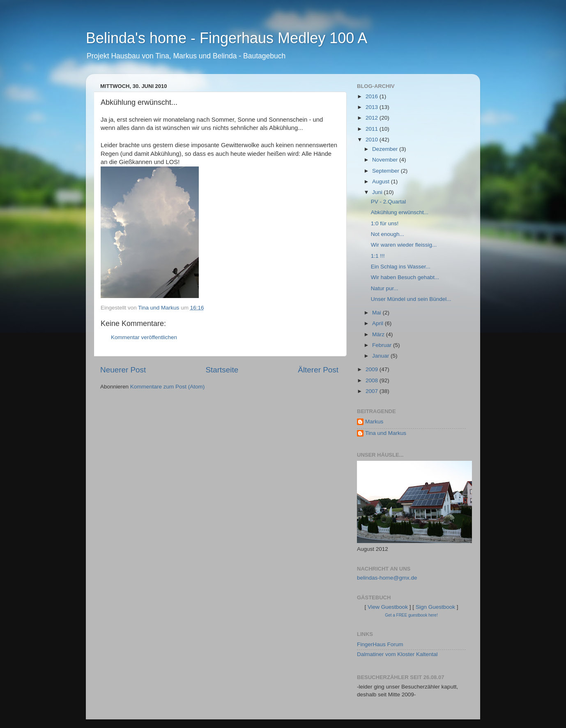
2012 (373, 118)
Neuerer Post (123, 370)
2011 (373, 129)
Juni (378, 192)
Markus (374, 422)
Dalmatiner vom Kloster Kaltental (397, 654)
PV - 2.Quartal (389, 202)
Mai (377, 313)
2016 (373, 96)
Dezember (386, 149)
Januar (381, 356)
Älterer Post (318, 370)
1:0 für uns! (385, 223)
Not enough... (388, 234)
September (387, 171)
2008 (373, 380)
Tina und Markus (386, 433)
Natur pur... (385, 288)
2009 (373, 369)
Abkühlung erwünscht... (400, 212)
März (379, 334)
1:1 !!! (378, 256)
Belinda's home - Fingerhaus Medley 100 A (227, 38)
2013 (373, 107)
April (378, 323)
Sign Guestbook (435, 607)
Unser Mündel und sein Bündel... (411, 299)
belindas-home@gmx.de (387, 578)
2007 (373, 391)
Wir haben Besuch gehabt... (405, 277)
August (382, 181)
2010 (373, 140)
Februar (383, 345)
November (386, 160)
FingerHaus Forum (380, 644)
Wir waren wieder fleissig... (404, 245)
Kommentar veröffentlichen (144, 337)
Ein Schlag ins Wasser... (401, 267)
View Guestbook (388, 607)
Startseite (222, 370)
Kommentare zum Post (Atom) (168, 387)
